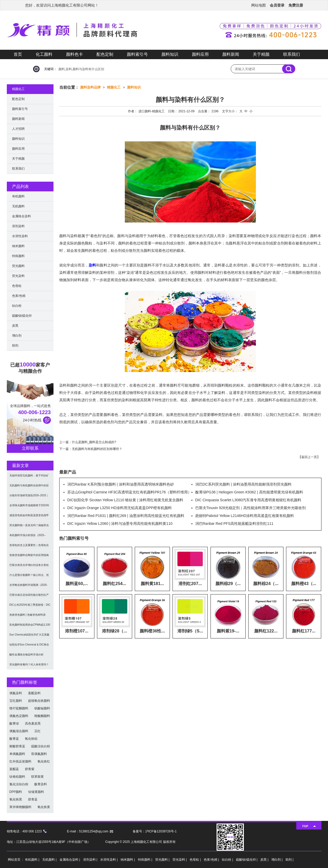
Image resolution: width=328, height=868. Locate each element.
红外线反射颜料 (20, 761)
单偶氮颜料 (17, 754)
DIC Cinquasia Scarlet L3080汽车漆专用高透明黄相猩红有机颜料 (248, 500)
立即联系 (30, 448)
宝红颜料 (16, 701)
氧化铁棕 (31, 739)
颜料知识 (170, 54)
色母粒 (17, 286)
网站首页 (14, 860)
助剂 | (289, 860)
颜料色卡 (74, 54)
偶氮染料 (16, 693)
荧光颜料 (18, 266)
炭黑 (15, 326)
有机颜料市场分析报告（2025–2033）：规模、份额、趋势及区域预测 (29, 537)
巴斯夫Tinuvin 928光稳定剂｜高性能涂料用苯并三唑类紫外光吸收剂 (251, 508)
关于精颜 (261, 54)
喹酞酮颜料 (42, 716)
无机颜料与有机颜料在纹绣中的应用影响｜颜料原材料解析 (29, 487)
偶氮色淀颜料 (19, 716)
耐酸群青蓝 (17, 746)
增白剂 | (277, 860)
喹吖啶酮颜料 (19, 708)
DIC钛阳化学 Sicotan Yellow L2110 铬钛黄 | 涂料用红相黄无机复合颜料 (125, 500)
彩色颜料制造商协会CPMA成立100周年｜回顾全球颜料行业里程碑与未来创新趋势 (30, 627)
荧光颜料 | (163, 860)
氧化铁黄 (44, 807)
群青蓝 (33, 799)
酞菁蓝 (14, 739)
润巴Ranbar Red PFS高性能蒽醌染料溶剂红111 (234, 524)
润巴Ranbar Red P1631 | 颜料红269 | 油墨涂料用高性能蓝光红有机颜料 (126, 516)
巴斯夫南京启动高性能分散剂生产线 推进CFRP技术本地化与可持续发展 (29, 597)
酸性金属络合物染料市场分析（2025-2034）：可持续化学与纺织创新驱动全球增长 (30, 656)
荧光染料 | (180, 860)
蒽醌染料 (34, 693)
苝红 (37, 731)
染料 (92, 265)
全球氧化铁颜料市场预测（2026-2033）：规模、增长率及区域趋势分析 (29, 587)
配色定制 (105, 54)
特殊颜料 (18, 256)
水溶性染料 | (109, 860)
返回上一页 (309, 457)
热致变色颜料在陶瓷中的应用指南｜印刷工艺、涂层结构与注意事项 (29, 557)
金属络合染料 (21, 216)
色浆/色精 (19, 296)
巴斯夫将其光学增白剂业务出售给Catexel (29, 567)
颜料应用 (200, 54)
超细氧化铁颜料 (39, 701)
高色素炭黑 (33, 724)
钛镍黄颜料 (36, 792)
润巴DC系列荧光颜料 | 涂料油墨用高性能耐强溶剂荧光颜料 (244, 484)
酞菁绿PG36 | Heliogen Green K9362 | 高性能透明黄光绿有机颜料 (249, 492)
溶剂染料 (18, 226)
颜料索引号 (137, 54)
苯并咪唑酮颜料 (20, 807)
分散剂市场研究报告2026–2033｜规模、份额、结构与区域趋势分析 (29, 497)
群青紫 (30, 769)
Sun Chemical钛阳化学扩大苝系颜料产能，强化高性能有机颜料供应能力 (29, 636)
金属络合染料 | (70, 860)
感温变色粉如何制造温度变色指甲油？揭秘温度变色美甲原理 (29, 517)
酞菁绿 (14, 724)
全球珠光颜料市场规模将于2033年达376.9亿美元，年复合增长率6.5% (30, 507)
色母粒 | (196, 860)
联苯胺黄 (37, 777)
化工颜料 (44, 54)
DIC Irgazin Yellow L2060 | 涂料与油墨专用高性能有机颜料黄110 (120, 524)
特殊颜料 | (146, 860)
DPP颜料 (16, 792)
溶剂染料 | (91, 860)
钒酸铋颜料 (42, 708)
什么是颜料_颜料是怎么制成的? (94, 442)
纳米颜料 (18, 246)
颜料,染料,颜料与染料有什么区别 (81, 69)
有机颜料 (18, 196)
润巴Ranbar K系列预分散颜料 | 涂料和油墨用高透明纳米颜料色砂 (121, 484)
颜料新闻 (231, 54)
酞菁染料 (41, 784)
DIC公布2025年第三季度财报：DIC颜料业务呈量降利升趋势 (30, 607)
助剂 (15, 346)
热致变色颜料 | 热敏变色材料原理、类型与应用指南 (28, 617)
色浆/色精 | (212, 860)
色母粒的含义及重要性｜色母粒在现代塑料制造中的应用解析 (29, 547)
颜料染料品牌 (90, 87)
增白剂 (17, 336)
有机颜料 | (33, 860)
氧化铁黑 (16, 799)
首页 (18, 54)
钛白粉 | (228, 860)
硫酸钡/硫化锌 (22, 316)
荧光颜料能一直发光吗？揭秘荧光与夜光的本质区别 (29, 527)
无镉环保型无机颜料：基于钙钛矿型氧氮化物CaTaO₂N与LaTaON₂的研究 (29, 477)
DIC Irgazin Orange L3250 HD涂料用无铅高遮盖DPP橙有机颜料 (120, 508)
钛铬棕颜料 (17, 777)
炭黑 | (265, 860)
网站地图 (259, 5)
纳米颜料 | (128, 860)
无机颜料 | (50, 860)
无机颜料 (18, 206)
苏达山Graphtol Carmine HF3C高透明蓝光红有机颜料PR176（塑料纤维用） (130, 492)
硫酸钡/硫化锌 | (247, 860)
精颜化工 (114, 87)
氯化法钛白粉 (19, 784)
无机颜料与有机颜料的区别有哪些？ (97, 449)
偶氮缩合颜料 (19, 731)
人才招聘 (18, 129)
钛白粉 (17, 306)
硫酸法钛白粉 (41, 746)
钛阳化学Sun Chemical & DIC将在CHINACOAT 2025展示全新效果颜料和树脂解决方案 (29, 646)
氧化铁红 (44, 761)
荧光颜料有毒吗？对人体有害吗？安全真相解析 (29, 666)
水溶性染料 (20, 236)
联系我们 (292, 54)
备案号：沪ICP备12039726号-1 (155, 831)
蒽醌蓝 (14, 769)
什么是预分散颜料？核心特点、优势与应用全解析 (29, 577)
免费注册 (296, 5)
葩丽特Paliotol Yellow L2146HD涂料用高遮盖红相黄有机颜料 (245, 516)
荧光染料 (18, 276)
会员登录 (277, 5)
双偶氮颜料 (39, 754)
